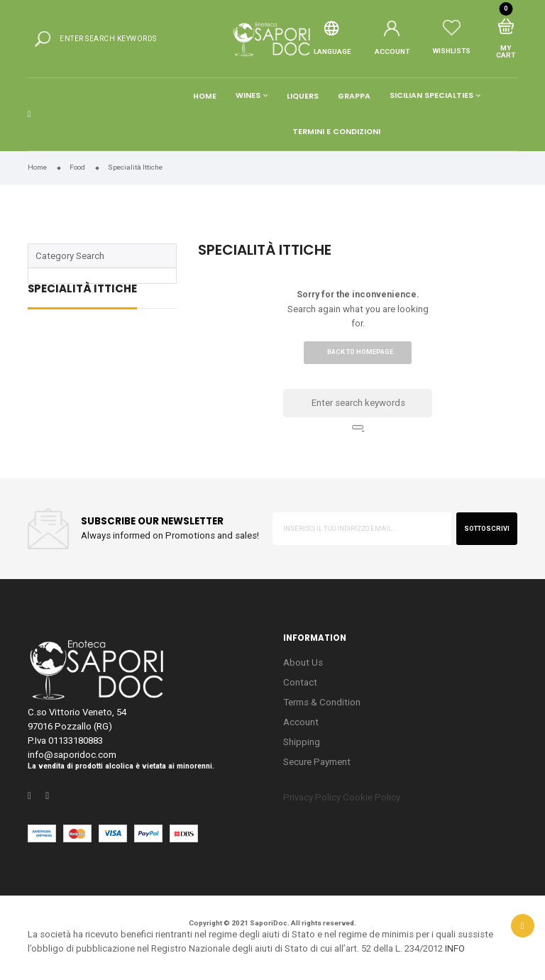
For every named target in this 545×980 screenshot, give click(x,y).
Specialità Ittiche (82, 290)
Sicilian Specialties (431, 96)
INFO (455, 948)
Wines (248, 96)
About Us (303, 662)
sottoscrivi (487, 529)
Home (205, 96)
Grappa (354, 96)
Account (301, 722)
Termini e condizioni (336, 132)
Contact (300, 682)
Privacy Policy (312, 797)
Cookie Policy (371, 797)
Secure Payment (317, 762)
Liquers (303, 96)
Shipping (302, 742)
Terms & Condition (322, 702)
